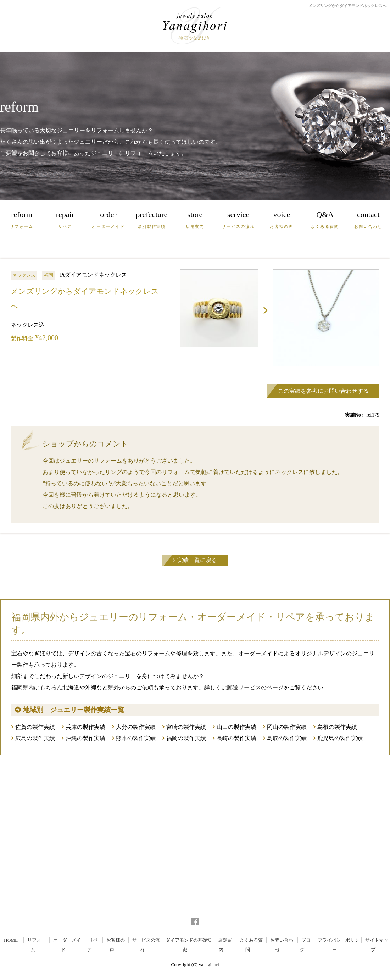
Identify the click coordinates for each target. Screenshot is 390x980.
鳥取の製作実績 (287, 738)
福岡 (49, 275)
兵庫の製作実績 (85, 727)
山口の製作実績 (236, 727)
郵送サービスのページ (255, 687)
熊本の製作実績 (136, 738)
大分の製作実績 (136, 727)
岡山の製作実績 (287, 727)
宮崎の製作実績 (186, 727)
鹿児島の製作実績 (340, 738)
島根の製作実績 (337, 727)
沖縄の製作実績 (85, 738)
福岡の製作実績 (186, 738)
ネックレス (24, 275)
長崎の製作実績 (236, 738)
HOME (11, 940)
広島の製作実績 (35, 738)
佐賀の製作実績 (35, 727)
